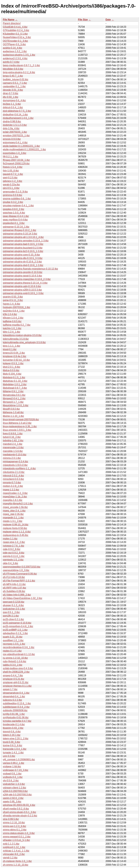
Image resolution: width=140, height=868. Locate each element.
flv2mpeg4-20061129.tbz (16, 164)
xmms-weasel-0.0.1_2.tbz (17, 837)
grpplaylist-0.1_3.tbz (14, 223)
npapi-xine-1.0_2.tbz (14, 542)
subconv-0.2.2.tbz (12, 700)
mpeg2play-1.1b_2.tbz (15, 497)
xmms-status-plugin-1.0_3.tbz (19, 833)
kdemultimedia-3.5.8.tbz (16, 339)
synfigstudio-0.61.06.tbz (16, 717)
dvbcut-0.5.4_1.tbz (13, 107)
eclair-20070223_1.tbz (15, 132)
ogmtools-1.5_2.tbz (13, 560)
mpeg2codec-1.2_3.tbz (15, 493)
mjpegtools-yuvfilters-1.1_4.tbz (19, 468)
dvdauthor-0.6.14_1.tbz (15, 115)
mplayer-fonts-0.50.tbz (15, 528)
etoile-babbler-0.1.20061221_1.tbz (21, 146)
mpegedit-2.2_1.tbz (13, 518)
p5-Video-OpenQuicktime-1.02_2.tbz (22, 598)
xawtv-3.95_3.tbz (12, 802)
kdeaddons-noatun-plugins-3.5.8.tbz (22, 335)
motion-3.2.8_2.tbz (13, 486)
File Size (83, 20)
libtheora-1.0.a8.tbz (13, 412)
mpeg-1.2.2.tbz (11, 490)
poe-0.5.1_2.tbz (11, 612)
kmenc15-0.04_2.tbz (14, 353)
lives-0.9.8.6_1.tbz (13, 434)
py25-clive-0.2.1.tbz (13, 619)
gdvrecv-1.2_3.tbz (12, 181)
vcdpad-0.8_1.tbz (12, 774)
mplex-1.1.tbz (10, 539)
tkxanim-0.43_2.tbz (13, 728)
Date (108, 20)
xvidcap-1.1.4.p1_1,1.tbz (16, 851)
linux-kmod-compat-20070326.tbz (21, 419)
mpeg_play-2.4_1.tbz (14, 511)
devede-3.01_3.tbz (13, 90)
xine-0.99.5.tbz (11, 819)
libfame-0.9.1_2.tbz (13, 391)
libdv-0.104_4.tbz (12, 374)
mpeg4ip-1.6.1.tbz (13, 500)
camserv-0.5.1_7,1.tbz (15, 83)
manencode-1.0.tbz (13, 447)
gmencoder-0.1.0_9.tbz (15, 192)
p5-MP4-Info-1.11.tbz (14, 584)
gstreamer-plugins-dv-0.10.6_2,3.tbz (22, 262)
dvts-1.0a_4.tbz (11, 128)
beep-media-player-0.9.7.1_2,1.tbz (21, 65)
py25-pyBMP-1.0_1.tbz (15, 630)
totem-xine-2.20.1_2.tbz (16, 739)
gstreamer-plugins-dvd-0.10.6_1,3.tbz (23, 265)
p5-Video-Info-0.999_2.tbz (17, 595)
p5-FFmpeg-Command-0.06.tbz (20, 574)
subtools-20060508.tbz (15, 710)
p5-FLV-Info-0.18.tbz (14, 577)
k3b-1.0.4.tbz (10, 314)
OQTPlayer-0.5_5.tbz (14, 44)
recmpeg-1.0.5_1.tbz (14, 644)
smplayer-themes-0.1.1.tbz (17, 686)
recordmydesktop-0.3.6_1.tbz (19, 647)
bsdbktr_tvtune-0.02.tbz (16, 79)
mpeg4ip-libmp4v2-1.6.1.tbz (18, 504)
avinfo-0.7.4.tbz (11, 62)
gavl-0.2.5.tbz (10, 178)
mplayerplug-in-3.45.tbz (16, 535)
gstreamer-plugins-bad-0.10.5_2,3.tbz (23, 244)
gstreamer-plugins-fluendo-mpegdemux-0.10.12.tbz (30, 269)
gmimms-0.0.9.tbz (12, 195)
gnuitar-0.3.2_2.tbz (13, 202)
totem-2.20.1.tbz (12, 735)
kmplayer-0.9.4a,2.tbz (15, 356)
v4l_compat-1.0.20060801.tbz (19, 760)
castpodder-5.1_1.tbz (14, 86)
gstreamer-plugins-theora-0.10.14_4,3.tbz (25, 283)
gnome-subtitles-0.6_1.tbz (17, 199)
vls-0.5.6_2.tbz (11, 781)
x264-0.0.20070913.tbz (15, 791)
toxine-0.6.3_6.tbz (12, 745)
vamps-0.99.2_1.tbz (14, 763)
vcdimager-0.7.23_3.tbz (16, 770)
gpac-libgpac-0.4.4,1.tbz (16, 216)
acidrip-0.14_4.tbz (12, 48)
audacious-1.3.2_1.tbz (15, 51)
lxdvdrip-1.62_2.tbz (13, 441)
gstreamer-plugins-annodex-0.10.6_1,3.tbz (26, 241)
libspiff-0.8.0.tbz (11, 409)
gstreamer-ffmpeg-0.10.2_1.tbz (19, 230)
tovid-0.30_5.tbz (12, 742)
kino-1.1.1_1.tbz (12, 346)
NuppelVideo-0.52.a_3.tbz (17, 37)
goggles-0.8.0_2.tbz (14, 209)
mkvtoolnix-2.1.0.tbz (14, 472)
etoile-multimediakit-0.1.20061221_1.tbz (24, 149)
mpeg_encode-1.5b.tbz (15, 507)
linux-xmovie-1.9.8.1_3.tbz (17, 430)
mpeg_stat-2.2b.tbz (13, 514)
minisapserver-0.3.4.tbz (15, 462)
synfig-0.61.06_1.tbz (14, 714)
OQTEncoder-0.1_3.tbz (15, 41)
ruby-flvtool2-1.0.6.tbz (15, 661)
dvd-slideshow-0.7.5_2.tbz (17, 111)
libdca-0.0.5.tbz (11, 370)
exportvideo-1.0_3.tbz (15, 153)
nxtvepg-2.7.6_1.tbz (14, 546)
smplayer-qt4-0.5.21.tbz (16, 682)
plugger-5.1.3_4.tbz (13, 605)
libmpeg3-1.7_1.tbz (13, 402)
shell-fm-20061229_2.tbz (16, 672)
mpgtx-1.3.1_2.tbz (13, 521)
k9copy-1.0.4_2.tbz (13, 318)
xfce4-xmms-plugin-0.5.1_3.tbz (19, 812)
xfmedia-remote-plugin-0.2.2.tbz (20, 816)
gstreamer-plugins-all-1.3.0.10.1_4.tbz (23, 237)
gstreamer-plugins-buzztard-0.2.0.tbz (23, 248)
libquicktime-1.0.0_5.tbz (16, 405)
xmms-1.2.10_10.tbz (14, 823)
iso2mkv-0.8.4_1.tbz (14, 311)
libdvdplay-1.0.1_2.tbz (15, 384)
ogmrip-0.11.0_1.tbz (14, 556)
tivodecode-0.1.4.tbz (14, 724)
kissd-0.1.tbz (10, 349)
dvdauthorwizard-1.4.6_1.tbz (18, 118)
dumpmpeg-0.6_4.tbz (14, 100)
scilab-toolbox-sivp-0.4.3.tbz (18, 668)
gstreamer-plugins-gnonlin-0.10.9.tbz (23, 272)
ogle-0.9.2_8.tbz (12, 549)
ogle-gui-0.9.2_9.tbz (14, 553)
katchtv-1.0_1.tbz (12, 328)
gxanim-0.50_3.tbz (13, 297)
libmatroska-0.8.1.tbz (14, 395)
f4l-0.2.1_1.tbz (11, 157)
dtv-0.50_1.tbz (11, 97)
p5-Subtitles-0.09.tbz (14, 591)
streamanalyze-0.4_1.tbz (16, 693)
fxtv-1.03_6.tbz (11, 171)
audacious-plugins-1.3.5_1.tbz (19, 55)
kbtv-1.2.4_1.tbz (12, 332)
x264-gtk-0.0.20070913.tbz (17, 795)
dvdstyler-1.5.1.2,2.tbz (15, 125)
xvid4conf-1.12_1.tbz (14, 847)
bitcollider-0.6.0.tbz (13, 69)
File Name (9, 20)
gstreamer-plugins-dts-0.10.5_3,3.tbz (23, 258)
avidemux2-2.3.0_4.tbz (15, 58)
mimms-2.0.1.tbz (12, 458)
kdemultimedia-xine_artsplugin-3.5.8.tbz (24, 342)
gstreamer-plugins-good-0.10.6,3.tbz (22, 276)
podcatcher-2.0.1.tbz (14, 609)
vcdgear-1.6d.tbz (12, 766)
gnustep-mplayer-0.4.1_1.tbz (18, 206)
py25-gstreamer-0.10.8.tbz (17, 623)
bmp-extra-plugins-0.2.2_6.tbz (19, 72)
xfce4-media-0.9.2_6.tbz (16, 809)
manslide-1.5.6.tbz (13, 451)
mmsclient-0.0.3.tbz (13, 479)
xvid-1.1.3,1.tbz (11, 844)
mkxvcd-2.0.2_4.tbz (13, 476)
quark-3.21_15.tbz (13, 637)
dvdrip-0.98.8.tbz (12, 121)
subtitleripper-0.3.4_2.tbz (16, 707)
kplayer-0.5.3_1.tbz (13, 363)
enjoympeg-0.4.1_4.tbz (15, 142)
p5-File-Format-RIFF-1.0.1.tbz (19, 581)
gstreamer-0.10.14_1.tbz (16, 227)
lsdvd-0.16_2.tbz (12, 437)
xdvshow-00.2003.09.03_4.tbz (19, 805)
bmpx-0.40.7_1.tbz (13, 76)
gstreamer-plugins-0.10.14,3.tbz (20, 234)
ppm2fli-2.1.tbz (11, 616)
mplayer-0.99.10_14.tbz (16, 525)
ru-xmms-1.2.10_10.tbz (15, 658)
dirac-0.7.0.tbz (11, 93)
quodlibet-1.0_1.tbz (13, 640)
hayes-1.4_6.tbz (12, 304)
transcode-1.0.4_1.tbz (15, 749)
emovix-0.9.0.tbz (12, 139)
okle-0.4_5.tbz (11, 563)
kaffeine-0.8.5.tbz (12, 321)
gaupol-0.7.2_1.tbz (13, 174)
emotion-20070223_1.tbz (16, 136)
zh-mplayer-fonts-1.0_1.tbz (17, 861)
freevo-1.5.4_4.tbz (13, 167)
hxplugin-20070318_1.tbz (17, 307)
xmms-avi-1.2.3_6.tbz (14, 826)
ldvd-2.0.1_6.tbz (12, 367)
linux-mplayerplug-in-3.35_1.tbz (20, 426)
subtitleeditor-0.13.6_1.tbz (17, 703)
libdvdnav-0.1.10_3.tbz (15, 381)
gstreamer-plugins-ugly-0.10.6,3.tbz (22, 286)
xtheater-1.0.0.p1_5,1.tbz (16, 840)
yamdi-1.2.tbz (10, 858)
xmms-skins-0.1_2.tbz (15, 830)
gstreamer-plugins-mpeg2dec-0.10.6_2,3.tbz (27, 279)
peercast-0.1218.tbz (14, 602)
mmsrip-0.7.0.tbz (12, 483)
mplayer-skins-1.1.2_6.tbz (17, 532)
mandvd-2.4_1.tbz (13, 444)
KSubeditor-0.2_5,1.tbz (15, 34)
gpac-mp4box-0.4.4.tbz (15, 220)
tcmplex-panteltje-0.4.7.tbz (17, 721)
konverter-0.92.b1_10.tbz (16, 360)
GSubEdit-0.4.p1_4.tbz (15, 27)
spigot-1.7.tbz (10, 689)
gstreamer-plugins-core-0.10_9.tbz (21, 255)
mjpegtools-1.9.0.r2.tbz (15, 465)
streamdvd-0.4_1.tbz (14, 696)
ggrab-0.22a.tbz (11, 185)
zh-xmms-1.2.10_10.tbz (16, 865)
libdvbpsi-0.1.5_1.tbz (14, 377)
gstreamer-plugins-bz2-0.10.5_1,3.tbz (23, 251)
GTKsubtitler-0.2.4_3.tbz (16, 30)
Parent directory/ (12, 23)
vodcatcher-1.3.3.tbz (14, 784)
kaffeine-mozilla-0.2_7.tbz (17, 325)
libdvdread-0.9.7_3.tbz (15, 388)
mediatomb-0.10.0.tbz (15, 455)
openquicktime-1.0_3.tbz (16, 570)
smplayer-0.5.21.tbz (14, 679)
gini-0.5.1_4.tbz (11, 188)
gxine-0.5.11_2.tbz (13, 300)
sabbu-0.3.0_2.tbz (13, 665)
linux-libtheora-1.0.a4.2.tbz (17, 423)
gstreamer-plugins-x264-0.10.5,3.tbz (22, 290)
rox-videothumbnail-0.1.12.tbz (19, 654)
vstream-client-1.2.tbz (14, 788)
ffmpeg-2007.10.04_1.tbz (16, 160)
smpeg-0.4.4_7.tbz (13, 675)
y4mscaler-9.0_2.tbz (14, 854)
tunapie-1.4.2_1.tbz (13, 753)
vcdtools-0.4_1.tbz (13, 777)
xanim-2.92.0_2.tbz (13, 798)
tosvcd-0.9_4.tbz (12, 732)
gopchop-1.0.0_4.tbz (14, 213)
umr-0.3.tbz (9, 756)
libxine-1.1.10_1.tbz (13, 416)
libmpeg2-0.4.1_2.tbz (14, 398)
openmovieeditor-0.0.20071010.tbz (22, 567)
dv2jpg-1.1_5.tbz (12, 104)
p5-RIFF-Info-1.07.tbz (14, 588)
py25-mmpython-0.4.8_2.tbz (18, 626)
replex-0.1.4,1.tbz (12, 651)
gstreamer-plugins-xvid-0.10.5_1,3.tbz (23, 293)
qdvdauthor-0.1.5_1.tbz (15, 633)
